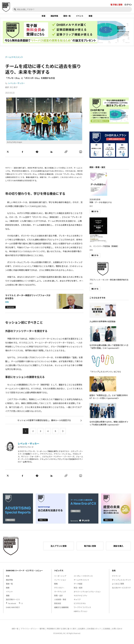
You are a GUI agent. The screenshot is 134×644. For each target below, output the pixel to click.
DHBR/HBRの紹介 (13, 611)
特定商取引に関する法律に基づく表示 (62, 632)
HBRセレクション (81, 614)
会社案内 (82, 632)
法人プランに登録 (59, 549)
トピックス (59, 574)
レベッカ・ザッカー (17, 87)
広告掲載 (107, 632)
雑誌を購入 (118, 549)
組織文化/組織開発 (61, 611)
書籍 (90, 18)
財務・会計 (58, 599)
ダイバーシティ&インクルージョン (87, 595)
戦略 (7, 305)
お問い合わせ (117, 632)
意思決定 (58, 607)
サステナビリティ (81, 599)
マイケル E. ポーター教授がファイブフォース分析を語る (28, 300)
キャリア (77, 603)
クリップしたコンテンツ (121, 583)
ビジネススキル (80, 607)
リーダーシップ (60, 579)
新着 (44, 18)
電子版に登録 (116, 5)
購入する (95, 215)
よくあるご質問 (118, 587)
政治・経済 (78, 591)
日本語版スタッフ (94, 632)
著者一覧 (67, 18)
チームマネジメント (14, 60)
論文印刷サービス (13, 603)
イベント (80, 18)
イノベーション (60, 583)
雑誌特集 (54, 18)
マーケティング (60, 595)
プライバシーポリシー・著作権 (33, 632)
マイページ (116, 579)
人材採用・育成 (60, 603)
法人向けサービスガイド (121, 591)
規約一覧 (15, 632)
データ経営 (78, 587)
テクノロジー (59, 591)
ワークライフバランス (82, 611)
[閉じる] (129, 14)
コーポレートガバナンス (83, 579)
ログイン (128, 5)
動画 (8, 591)
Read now (10, 310)
